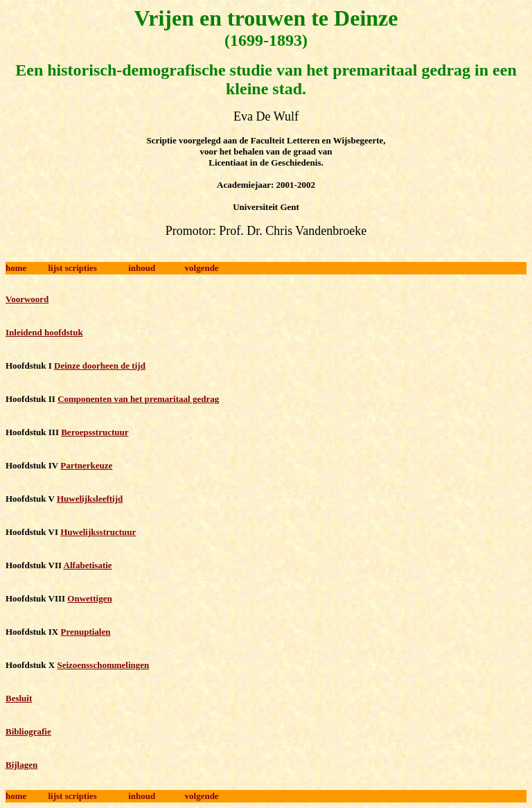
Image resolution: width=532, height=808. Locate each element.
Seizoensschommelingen (103, 665)
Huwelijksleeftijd (90, 499)
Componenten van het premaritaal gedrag (138, 399)
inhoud (142, 268)
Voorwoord (27, 299)
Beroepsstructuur (95, 432)
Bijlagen (21, 765)
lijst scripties (72, 268)
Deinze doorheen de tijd (100, 366)
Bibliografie (28, 731)
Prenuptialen (85, 632)
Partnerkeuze (86, 465)
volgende (202, 268)
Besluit (19, 698)
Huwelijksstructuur (98, 532)
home (16, 268)
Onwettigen (89, 598)
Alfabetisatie (88, 565)
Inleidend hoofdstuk (44, 332)
